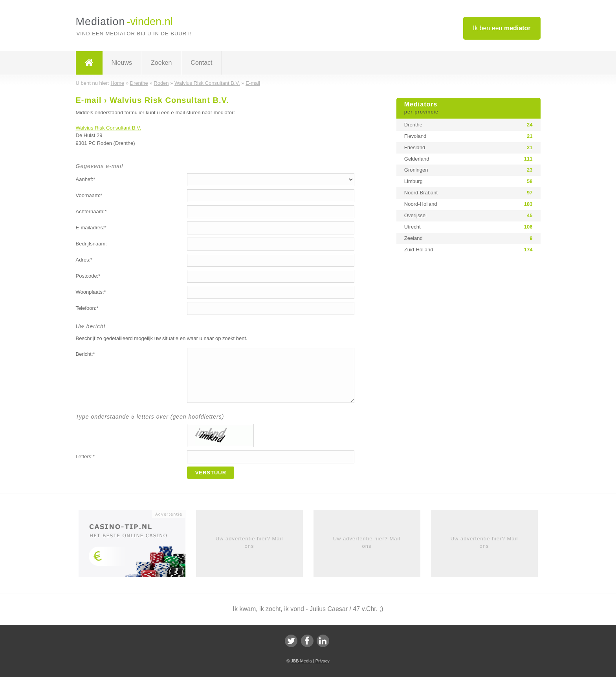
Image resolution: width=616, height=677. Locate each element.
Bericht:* (85, 354)
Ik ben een (502, 28)
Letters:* (85, 457)
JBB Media (301, 661)
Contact (201, 63)
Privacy (323, 661)
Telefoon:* (87, 308)
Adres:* (84, 260)
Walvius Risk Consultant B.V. (109, 128)
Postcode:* (88, 276)
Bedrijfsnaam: (91, 244)
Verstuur (211, 473)
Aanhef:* (86, 179)
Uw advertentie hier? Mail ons (249, 542)
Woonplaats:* (91, 292)
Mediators (468, 108)
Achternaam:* (91, 211)
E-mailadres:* (91, 228)
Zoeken (161, 63)
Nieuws (122, 63)
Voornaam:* (89, 195)
